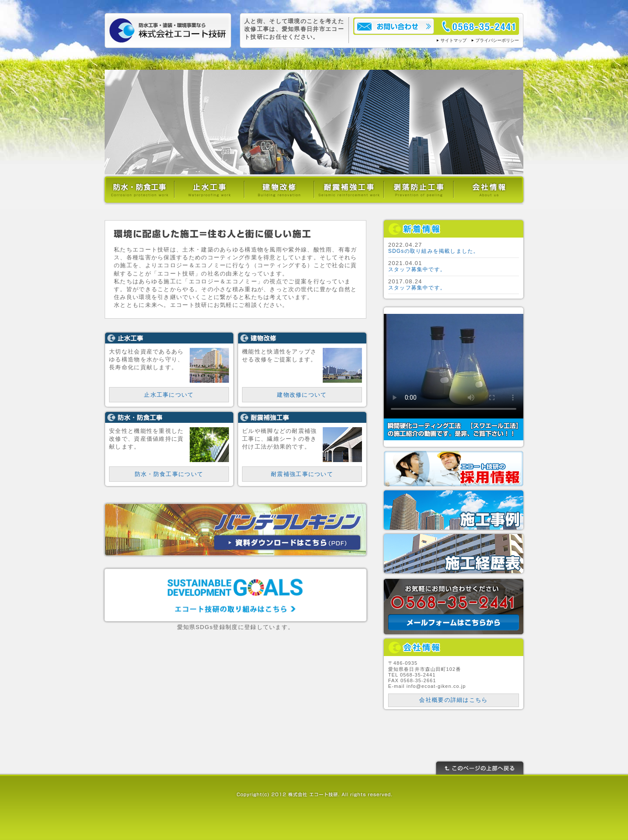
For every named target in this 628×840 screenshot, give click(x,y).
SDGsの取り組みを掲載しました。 (433, 251)
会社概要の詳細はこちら (453, 700)
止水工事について (169, 395)
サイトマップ (454, 40)
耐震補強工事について (302, 474)
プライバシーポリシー (497, 40)
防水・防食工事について (169, 474)
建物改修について (302, 395)
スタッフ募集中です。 (417, 269)
